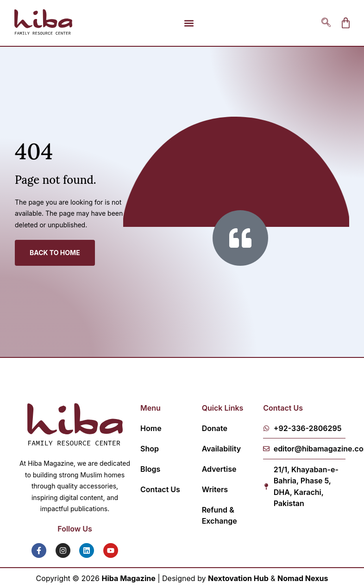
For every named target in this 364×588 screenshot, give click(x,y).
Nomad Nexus (303, 578)
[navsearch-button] (326, 23)
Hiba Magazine (129, 578)
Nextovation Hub (238, 578)
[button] (189, 23)
